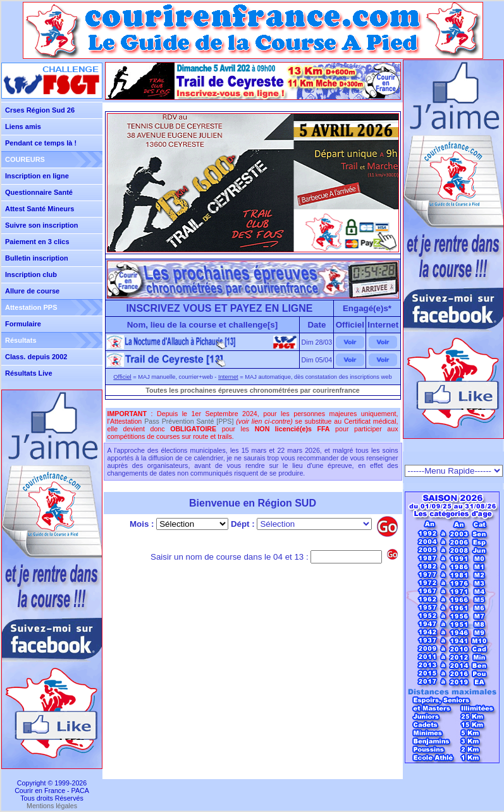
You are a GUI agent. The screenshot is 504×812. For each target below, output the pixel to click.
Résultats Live (29, 373)
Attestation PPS (31, 307)
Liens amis (23, 126)
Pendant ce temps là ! (41, 143)
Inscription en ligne (37, 176)
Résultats (21, 340)
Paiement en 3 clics (37, 242)
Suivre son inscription (42, 225)
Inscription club (31, 274)
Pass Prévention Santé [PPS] (189, 421)
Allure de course (32, 291)
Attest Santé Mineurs (40, 209)
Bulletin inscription (37, 258)
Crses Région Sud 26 (40, 110)
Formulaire (23, 324)
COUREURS (25, 159)
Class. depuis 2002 (36, 357)
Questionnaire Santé (39, 192)
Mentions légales (52, 806)
